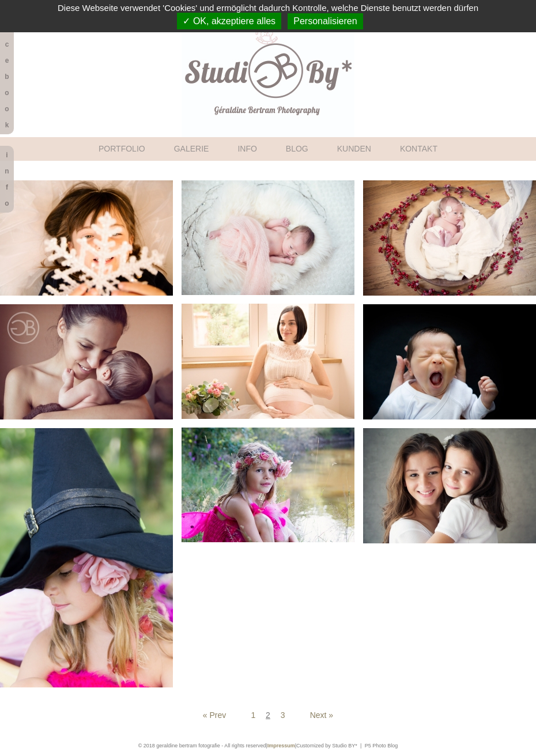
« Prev (214, 715)
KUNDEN (354, 149)
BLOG (297, 149)
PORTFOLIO (122, 149)
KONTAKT (419, 149)
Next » (322, 715)
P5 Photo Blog (382, 746)
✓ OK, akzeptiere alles (229, 21)
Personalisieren (325, 21)
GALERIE (192, 149)
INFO (247, 149)
